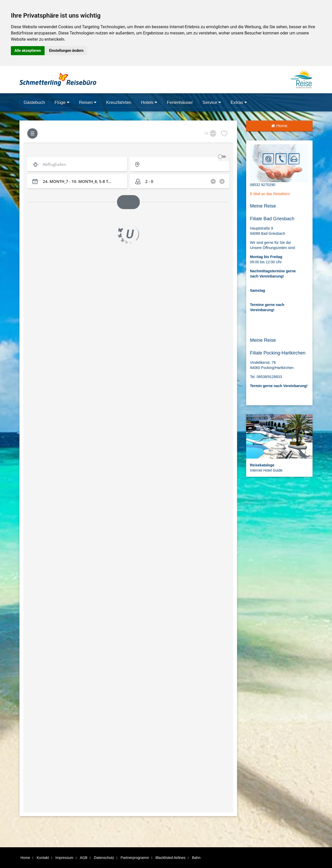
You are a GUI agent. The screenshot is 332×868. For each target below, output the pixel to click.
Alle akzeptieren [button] (28, 51)
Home (279, 126)
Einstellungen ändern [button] (66, 51)
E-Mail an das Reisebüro (270, 194)
